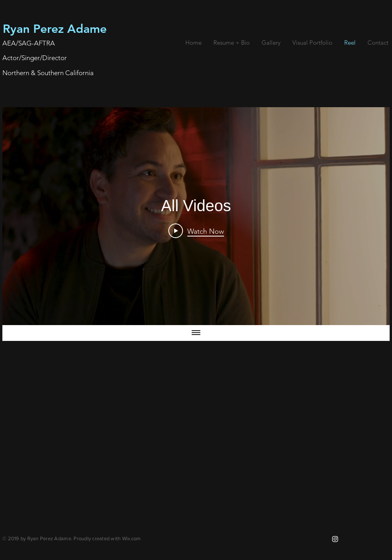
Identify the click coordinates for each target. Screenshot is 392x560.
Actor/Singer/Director (35, 58)
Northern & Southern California (48, 73)
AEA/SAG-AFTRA (29, 43)
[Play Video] (196, 231)
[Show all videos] (196, 333)
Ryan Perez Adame (55, 29)
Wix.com (131, 538)
